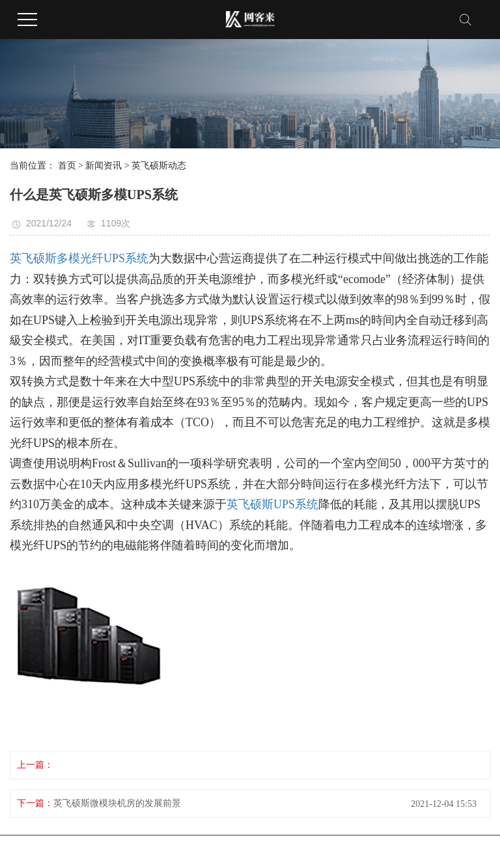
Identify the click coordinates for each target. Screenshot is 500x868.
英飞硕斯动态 (159, 166)
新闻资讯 (104, 166)
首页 (67, 166)
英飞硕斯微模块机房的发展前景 (117, 803)
